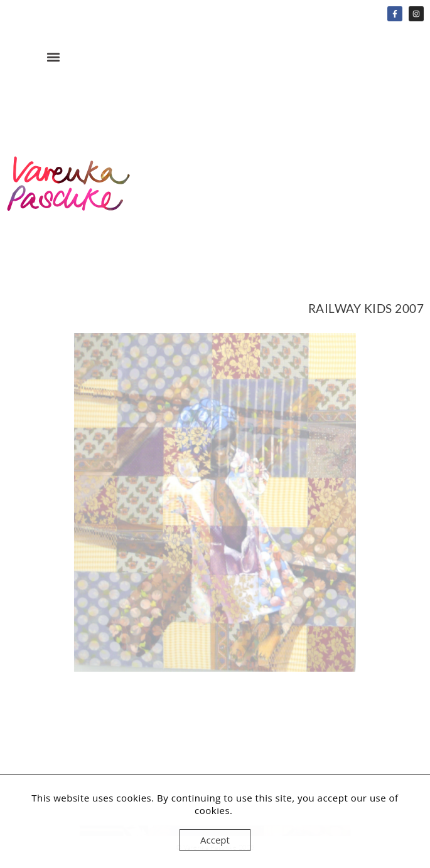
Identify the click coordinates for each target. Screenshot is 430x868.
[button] (53, 57)
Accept (215, 840)
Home (69, 193)
